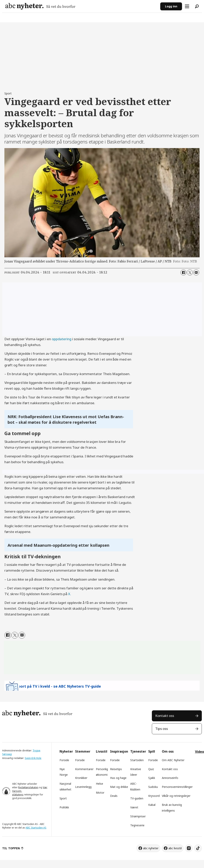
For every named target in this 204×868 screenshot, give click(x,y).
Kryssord (154, 796)
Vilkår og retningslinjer (176, 796)
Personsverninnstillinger (177, 787)
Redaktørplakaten (28, 787)
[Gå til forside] (81, 6)
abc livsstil (175, 848)
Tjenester (138, 751)
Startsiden (137, 760)
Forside (64, 760)
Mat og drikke (119, 787)
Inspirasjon (119, 751)
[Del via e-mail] (196, 272)
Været (134, 807)
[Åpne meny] (187, 6)
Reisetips (116, 769)
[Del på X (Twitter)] (190, 272)
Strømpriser (138, 816)
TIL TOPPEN (11, 848)
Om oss (168, 751)
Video (200, 752)
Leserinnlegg (83, 787)
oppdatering (62, 339)
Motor (100, 793)
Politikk (64, 807)
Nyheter (66, 751)
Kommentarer (84, 769)
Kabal (152, 805)
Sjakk (152, 778)
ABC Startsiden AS (36, 828)
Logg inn (171, 6)
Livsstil (102, 751)
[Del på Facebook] (183, 272)
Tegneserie (137, 825)
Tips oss (162, 729)
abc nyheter (151, 848)
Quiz (151, 769)
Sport (63, 798)
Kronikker (81, 778)
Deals (114, 796)
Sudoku (153, 787)
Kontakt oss (165, 716)
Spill (152, 751)
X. (70, 594)
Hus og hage (118, 778)
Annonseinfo (170, 778)
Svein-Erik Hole (33, 758)
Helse (100, 784)
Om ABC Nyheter (173, 760)
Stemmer (83, 751)
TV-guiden (137, 798)
